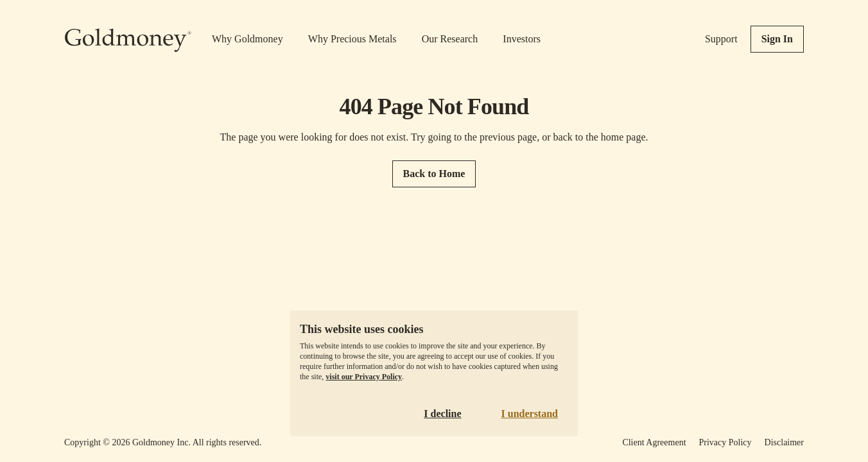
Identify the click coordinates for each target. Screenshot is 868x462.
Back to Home (434, 174)
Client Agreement (654, 442)
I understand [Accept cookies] (530, 414)
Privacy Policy (725, 442)
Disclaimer (784, 442)
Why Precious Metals (352, 39)
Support (721, 39)
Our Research (450, 39)
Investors (522, 39)
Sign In (777, 39)
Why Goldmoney (247, 39)
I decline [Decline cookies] (442, 414)
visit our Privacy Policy (364, 377)
